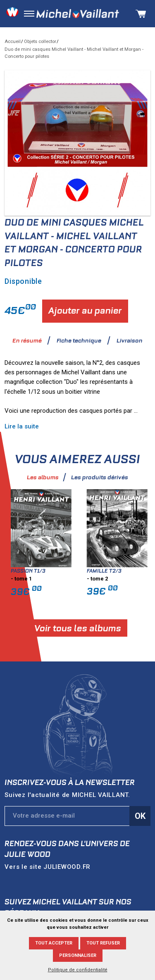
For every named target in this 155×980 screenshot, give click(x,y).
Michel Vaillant (78, 14)
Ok (140, 816)
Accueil (13, 42)
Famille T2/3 (121, 571)
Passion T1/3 (45, 571)
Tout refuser (103, 943)
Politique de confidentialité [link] (78, 970)
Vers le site (48, 867)
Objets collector (40, 42)
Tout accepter (54, 943)
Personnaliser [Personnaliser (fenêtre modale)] (78, 955)
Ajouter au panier (85, 310)
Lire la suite (38, 426)
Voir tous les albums (94, 628)
